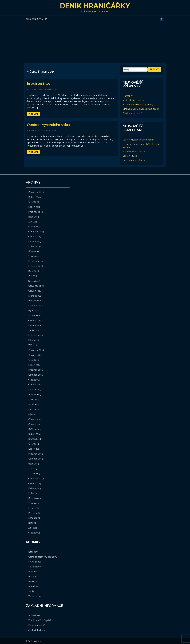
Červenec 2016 (36, 350)
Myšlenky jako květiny (134, 100)
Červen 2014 (35, 424)
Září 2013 (33, 468)
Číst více (34, 114)
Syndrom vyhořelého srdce (49, 125)
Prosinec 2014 (36, 404)
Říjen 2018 (34, 271)
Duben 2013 (34, 493)
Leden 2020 (34, 207)
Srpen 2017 (34, 315)
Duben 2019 (34, 246)
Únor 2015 (34, 399)
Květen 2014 (35, 429)
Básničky (33, 552)
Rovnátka (33, 586)
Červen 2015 (35, 384)
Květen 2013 (35, 488)
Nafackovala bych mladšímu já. (139, 104)
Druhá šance (35, 562)
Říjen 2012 (33, 523)
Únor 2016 (34, 360)
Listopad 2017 (36, 306)
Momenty (128, 96)
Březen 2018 (35, 301)
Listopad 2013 (36, 459)
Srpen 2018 (34, 281)
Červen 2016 (35, 355)
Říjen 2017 (34, 310)
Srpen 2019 (34, 227)
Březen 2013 (35, 498)
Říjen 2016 (34, 340)
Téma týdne (35, 596)
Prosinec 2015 (36, 370)
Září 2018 (33, 276)
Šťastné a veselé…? (132, 113)
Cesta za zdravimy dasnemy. (43, 557)
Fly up (134, 156)
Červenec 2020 (36, 192)
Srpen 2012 (34, 533)
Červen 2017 (35, 320)
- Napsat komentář (50, 89)
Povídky (32, 572)
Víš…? (142, 151)
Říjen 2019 (34, 217)
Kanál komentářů (37, 625)
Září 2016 (33, 345)
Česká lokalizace (37, 630)
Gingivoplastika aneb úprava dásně (141, 109)
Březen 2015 (35, 394)
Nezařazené (35, 567)
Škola (31, 591)
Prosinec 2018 (36, 261)
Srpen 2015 (34, 380)
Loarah (40, 89)
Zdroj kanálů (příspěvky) (41, 620)
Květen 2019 (35, 241)
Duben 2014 (34, 434)
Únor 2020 (34, 202)
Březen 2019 (35, 251)
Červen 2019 (35, 236)
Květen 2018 (35, 296)
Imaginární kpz (39, 83)
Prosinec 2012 (35, 513)
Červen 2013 (35, 483)
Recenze (33, 581)
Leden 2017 (34, 330)
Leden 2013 (34, 508)
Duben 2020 (35, 197)
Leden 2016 (34, 365)
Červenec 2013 (36, 478)
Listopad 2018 (36, 266)
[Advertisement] (95, 41)
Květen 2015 (35, 389)
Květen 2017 (35, 325)
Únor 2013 (34, 503)
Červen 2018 (35, 291)
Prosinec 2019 (36, 212)
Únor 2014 (34, 444)
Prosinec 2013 (36, 454)
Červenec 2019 (36, 232)
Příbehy (32, 576)
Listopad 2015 (36, 375)
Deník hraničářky (95, 6)
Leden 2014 (34, 449)
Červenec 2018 (36, 286)
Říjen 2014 (34, 414)
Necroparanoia (130, 160)
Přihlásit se (34, 615)
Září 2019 (33, 222)
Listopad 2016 (36, 335)
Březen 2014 (35, 439)
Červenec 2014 (36, 419)
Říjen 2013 (34, 464)
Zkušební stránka (37, 19)
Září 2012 (33, 528)
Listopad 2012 (35, 518)
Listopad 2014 (36, 409)
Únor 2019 (34, 256)
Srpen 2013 (34, 473)
